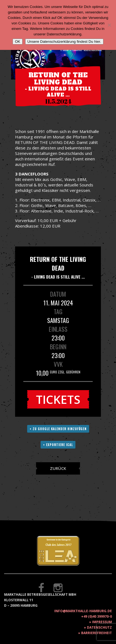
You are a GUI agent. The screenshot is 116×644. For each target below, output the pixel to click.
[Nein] (109, 25)
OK (17, 42)
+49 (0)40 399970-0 (97, 616)
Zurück (58, 468)
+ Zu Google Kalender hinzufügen (58, 429)
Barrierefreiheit (97, 633)
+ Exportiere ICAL (58, 445)
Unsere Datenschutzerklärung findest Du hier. (64, 42)
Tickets (58, 399)
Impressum (102, 622)
